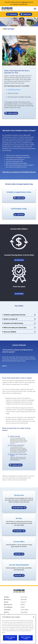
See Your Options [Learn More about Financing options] (19, 260)
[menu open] (35, 9)
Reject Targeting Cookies (26, 638)
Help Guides (24, 600)
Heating (6, 602)
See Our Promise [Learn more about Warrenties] (19, 294)
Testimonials (7, 610)
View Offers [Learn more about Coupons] (19, 554)
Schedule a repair (16, 465)
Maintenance (7, 600)
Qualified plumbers (14, 90)
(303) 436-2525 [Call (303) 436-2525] (12, 14)
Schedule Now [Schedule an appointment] (19, 198)
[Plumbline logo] (7, 9)
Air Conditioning (8, 607)
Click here (25, 2)
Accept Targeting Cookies (10, 638)
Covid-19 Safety (24, 610)
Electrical (6, 612)
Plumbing (6, 597)
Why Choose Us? (8, 605)
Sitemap (23, 605)
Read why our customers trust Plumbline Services (19, 172)
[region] (18, 629)
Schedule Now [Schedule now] (26, 14)
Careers (23, 607)
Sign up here (19, 575)
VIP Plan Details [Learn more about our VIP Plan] (19, 531)
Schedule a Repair (11, 113)
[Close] (34, 617)
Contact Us (23, 602)
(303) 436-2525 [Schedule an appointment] (19, 215)
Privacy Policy (24, 612)
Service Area (24, 597)
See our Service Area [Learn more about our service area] (19, 508)
